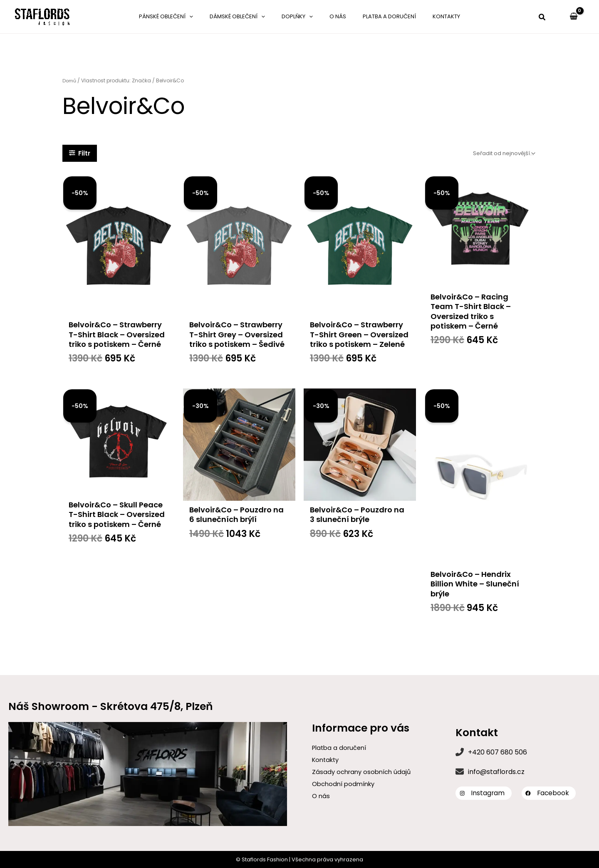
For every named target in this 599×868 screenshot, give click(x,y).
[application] (212, 17)
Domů (70, 80)
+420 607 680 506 (498, 752)
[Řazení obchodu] (503, 153)
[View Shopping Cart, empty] (574, 17)
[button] (542, 18)
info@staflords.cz (496, 771)
